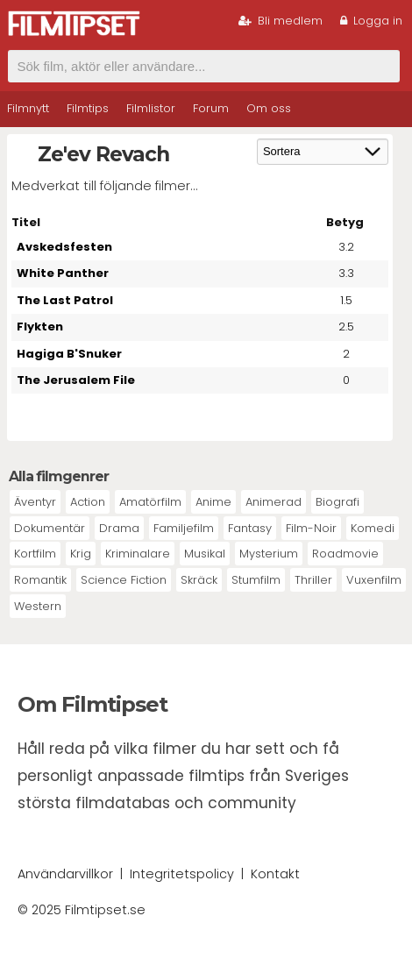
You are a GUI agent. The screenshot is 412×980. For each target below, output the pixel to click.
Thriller (313, 580)
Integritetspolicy (182, 874)
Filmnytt (28, 108)
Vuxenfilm (374, 580)
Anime (213, 502)
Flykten (40, 327)
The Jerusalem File (76, 380)
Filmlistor (151, 108)
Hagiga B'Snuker (69, 354)
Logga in (371, 21)
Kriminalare (138, 554)
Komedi (373, 528)
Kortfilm (35, 554)
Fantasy (250, 528)
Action (88, 502)
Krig (81, 554)
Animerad (273, 502)
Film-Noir (311, 528)
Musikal (205, 554)
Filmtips (88, 108)
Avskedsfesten (64, 247)
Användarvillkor (65, 874)
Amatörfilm (150, 502)
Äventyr (35, 502)
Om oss (269, 108)
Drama (119, 528)
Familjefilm (184, 528)
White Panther (63, 273)
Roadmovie (345, 554)
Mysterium (269, 554)
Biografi (337, 502)
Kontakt (275, 874)
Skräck (199, 580)
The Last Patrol (65, 300)
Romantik (40, 580)
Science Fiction (124, 580)
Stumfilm (256, 580)
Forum (211, 108)
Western (38, 606)
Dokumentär (50, 528)
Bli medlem (281, 21)
